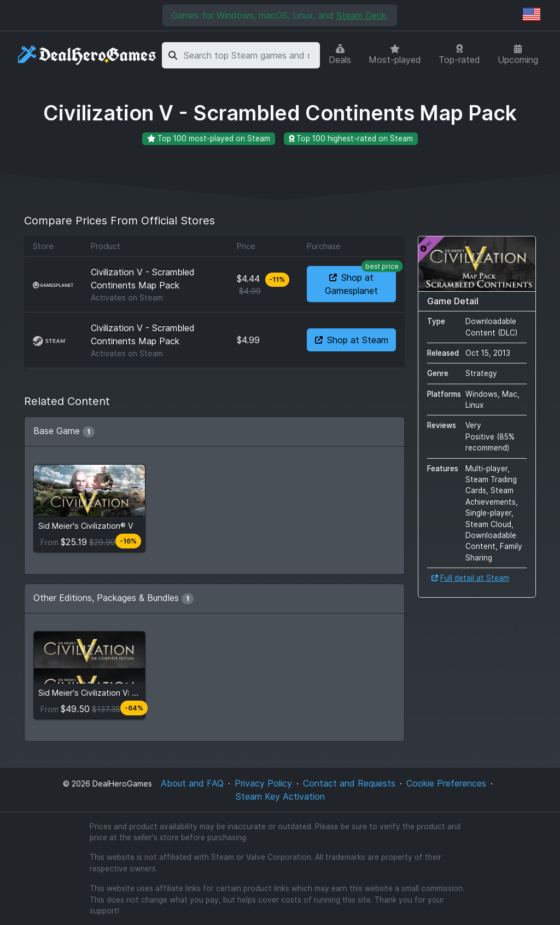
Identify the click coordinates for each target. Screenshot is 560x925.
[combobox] (250, 55)
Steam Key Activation (280, 796)
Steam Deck (361, 15)
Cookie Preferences (446, 783)
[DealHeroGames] (87, 56)
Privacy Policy (263, 783)
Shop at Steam (352, 340)
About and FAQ (192, 783)
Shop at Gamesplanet (360, 281)
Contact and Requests (349, 783)
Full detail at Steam (470, 578)
